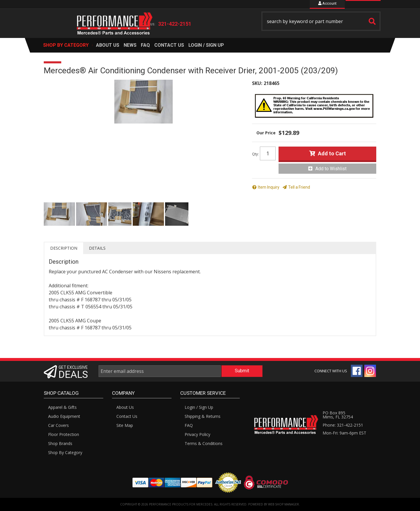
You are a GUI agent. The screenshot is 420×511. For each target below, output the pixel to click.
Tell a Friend (299, 187)
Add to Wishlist (331, 169)
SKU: (257, 83)
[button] (321, 21)
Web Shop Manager (283, 504)
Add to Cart (332, 153)
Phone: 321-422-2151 (343, 425)
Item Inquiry (269, 187)
